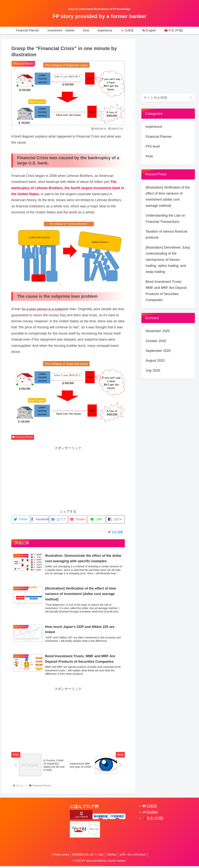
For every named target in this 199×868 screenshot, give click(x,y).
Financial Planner (23, 437)
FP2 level (153, 146)
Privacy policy (60, 856)
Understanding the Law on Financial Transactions (165, 218)
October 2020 (156, 341)
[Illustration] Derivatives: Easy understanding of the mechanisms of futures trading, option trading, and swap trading (168, 260)
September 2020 (158, 351)
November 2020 (158, 331)
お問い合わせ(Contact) (134, 856)
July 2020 (153, 370)
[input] (168, 98)
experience (154, 127)
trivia (149, 156)
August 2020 (155, 361)
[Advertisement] (68, 477)
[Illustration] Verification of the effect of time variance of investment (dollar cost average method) (168, 197)
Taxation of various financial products (166, 234)
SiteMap (112, 856)
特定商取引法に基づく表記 (87, 856)
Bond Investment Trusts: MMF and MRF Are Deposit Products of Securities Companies (166, 291)
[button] (191, 98)
